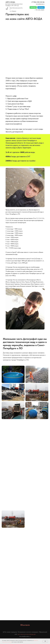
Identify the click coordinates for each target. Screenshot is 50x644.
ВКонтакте (25, 625)
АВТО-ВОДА (10, 2)
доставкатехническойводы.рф (27, 634)
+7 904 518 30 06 (38, 2)
